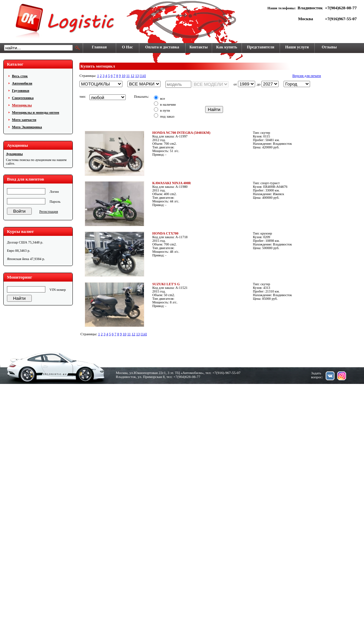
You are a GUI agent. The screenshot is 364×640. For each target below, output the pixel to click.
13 (137, 76)
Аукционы (14, 154)
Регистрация (49, 212)
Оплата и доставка (162, 47)
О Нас (128, 47)
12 (133, 76)
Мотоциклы (22, 105)
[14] (143, 76)
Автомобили (22, 83)
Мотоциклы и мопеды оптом (36, 112)
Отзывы (329, 47)
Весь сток (20, 76)
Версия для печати (307, 76)
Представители (261, 47)
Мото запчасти (24, 120)
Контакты (198, 47)
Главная (99, 47)
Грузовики (21, 90)
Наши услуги (297, 47)
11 (128, 76)
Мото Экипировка (27, 127)
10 (124, 76)
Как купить (227, 47)
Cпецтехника (23, 98)
